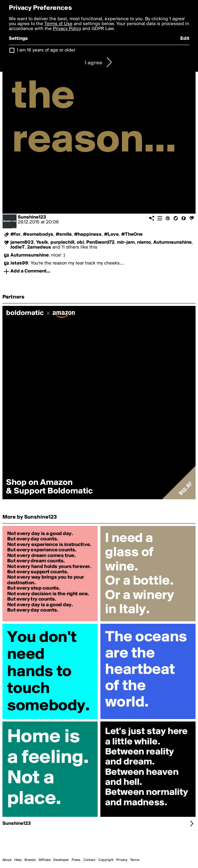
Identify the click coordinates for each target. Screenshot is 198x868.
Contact (89, 860)
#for (15, 234)
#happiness (88, 234)
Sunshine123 (32, 217)
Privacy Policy (67, 29)
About (7, 860)
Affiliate (45, 860)
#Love (111, 234)
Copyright (106, 860)
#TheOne (132, 234)
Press (76, 860)
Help (18, 860)
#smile (64, 234)
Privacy (122, 860)
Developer (61, 860)
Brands (30, 860)
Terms (135, 860)
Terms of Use (58, 24)
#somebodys (38, 234)
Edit (185, 39)
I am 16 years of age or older (46, 50)
